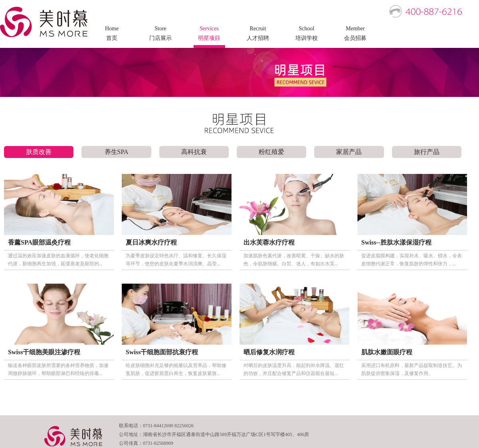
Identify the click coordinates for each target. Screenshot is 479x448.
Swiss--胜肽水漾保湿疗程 (396, 242)
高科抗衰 (194, 152)
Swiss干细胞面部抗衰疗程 (162, 352)
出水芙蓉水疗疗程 (269, 242)
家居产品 (349, 152)
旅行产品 (427, 152)
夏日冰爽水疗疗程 (151, 242)
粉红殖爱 (271, 152)
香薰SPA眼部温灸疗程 (39, 242)
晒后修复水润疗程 (269, 352)
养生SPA (117, 152)
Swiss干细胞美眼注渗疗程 (44, 352)
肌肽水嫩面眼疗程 (387, 352)
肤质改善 (39, 152)
